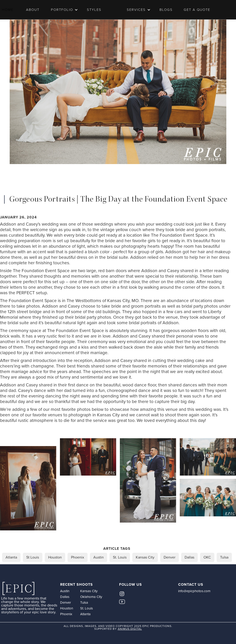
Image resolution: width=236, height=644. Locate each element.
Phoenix (66, 614)
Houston (67, 608)
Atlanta (85, 614)
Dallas (65, 597)
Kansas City (89, 591)
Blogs (166, 10)
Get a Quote (197, 10)
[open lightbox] (28, 488)
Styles (94, 10)
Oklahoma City (91, 597)
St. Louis (87, 608)
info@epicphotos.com (194, 591)
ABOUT (33, 10)
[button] (63, 10)
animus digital (130, 629)
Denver (66, 603)
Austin (65, 591)
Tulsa (84, 603)
